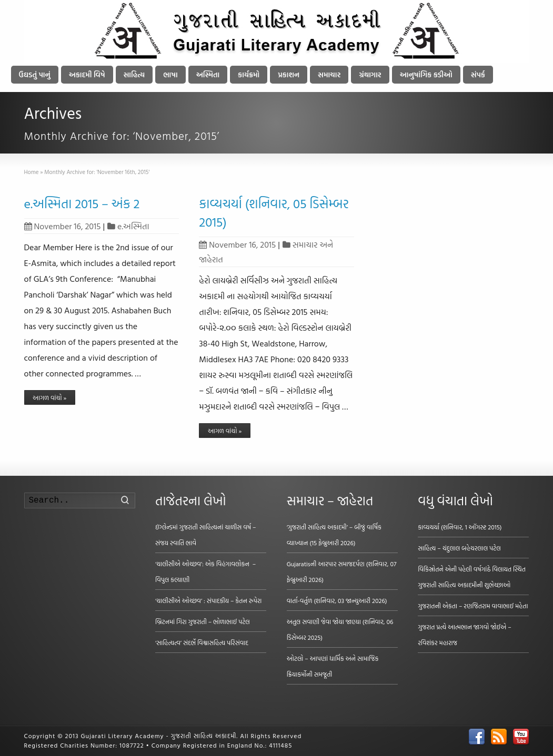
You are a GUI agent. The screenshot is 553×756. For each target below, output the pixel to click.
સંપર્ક (478, 74)
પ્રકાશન (289, 74)
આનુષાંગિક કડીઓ (426, 74)
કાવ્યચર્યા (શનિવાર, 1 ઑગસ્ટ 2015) (460, 527)
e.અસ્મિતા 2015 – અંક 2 (82, 203)
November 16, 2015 (63, 226)
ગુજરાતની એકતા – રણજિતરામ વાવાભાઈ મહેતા (473, 606)
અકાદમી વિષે (87, 74)
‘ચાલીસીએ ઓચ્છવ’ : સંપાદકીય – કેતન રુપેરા (208, 600)
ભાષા (170, 74)
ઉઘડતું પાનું (35, 74)
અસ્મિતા (208, 74)
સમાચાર (329, 74)
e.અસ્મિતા (133, 226)
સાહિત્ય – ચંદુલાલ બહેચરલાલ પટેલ (459, 548)
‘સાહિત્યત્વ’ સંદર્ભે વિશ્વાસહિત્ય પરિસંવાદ (202, 642)
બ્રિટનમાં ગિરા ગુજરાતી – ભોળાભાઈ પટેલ (203, 621)
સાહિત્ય (134, 74)
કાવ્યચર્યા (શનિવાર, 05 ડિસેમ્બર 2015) (274, 213)
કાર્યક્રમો (249, 74)
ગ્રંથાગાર (370, 74)
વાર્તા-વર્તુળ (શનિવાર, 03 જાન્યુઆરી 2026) (337, 600)
